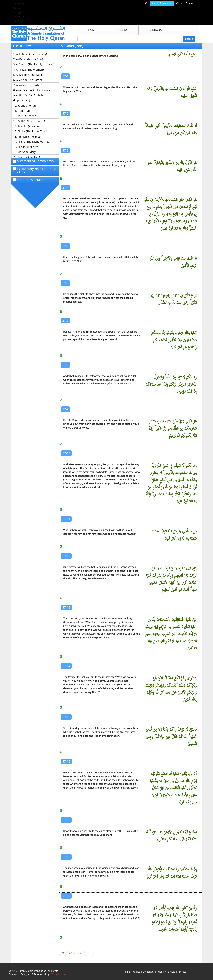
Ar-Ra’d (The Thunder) (31, 121)
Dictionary (157, 30)
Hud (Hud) (24, 111)
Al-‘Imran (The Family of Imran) (35, 64)
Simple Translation (162, 3)
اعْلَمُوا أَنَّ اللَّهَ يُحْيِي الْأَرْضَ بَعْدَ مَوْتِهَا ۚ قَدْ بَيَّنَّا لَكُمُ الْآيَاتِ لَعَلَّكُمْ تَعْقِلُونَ (171, 836)
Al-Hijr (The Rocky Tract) (32, 131)
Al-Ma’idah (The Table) (30, 75)
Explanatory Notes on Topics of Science (35, 171)
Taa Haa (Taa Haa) (29, 157)
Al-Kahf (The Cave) (29, 147)
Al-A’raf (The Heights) (29, 85)
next (79, 953)
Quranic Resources (187, 3)
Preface (182, 972)
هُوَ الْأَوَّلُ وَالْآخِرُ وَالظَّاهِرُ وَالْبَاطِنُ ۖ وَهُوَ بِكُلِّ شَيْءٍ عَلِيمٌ (172, 167)
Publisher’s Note (166, 972)
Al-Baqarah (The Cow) (30, 59)
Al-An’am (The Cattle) (29, 80)
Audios (123, 30)
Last (89, 953)
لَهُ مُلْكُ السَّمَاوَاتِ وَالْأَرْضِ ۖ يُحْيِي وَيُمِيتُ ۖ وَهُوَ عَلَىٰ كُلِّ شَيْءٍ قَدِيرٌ (171, 130)
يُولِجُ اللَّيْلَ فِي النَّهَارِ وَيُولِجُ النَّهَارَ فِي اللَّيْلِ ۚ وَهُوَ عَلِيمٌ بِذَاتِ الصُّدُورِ (174, 299)
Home (92, 30)
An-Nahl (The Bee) (29, 137)
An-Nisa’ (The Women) (30, 70)
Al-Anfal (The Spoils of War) (33, 90)
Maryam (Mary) (27, 152)
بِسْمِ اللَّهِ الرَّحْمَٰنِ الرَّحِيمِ (182, 54)
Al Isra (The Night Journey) (34, 142)
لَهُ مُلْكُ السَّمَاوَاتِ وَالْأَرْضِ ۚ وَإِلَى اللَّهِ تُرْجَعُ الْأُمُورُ (173, 262)
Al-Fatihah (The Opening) (32, 54)
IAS (146, 3)
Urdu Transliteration (29, 180)
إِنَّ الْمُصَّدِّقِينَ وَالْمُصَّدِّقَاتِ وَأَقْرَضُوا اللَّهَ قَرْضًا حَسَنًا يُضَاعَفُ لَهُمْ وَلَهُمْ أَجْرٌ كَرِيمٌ (172, 873)
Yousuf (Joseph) (27, 116)
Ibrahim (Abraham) (30, 126)
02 (71, 953)
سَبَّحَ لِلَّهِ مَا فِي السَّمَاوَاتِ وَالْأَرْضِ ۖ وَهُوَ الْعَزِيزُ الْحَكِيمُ (172, 92)
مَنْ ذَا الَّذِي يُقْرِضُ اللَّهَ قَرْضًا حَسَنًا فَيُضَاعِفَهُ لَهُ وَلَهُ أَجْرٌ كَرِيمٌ (174, 535)
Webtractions (59, 974)
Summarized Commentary (34, 161)
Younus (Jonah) (27, 106)
